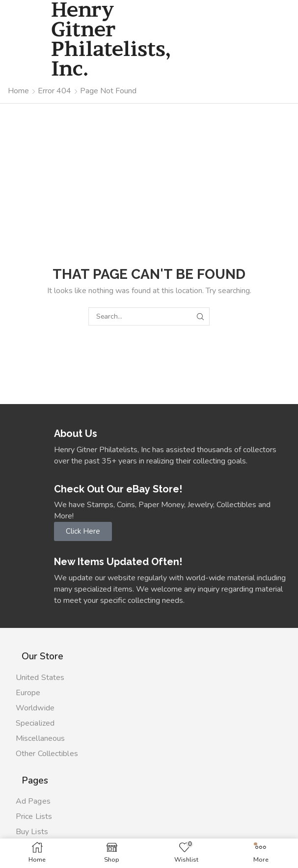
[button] (83, 531)
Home (18, 91)
